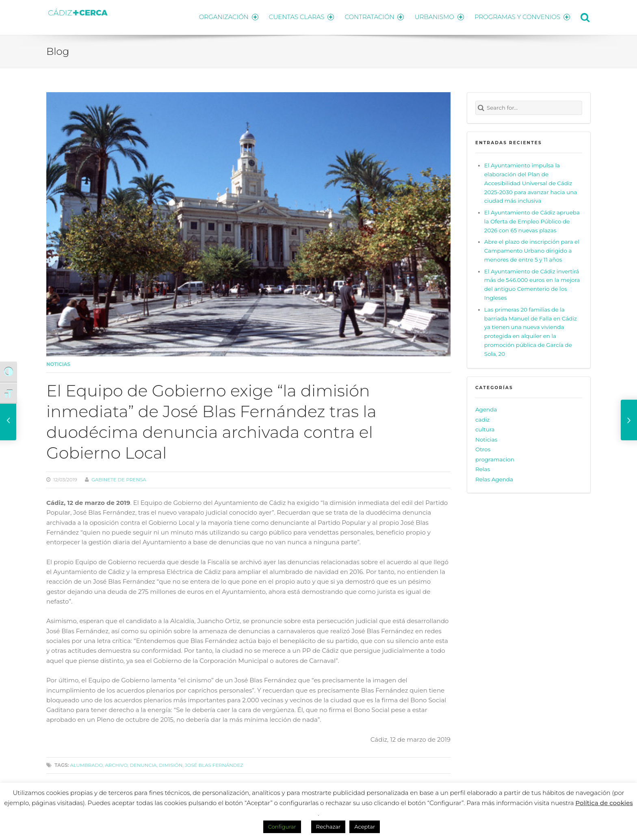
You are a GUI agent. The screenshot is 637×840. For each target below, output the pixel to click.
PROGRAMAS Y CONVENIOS (522, 16)
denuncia (143, 764)
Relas (483, 468)
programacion (495, 458)
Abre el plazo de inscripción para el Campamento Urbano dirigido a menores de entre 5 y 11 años (532, 249)
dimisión (171, 764)
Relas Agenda (494, 478)
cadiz (482, 418)
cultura (485, 428)
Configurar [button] (282, 827)
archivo (116, 764)
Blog (58, 50)
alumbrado (86, 764)
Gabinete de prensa (119, 478)
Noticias (58, 363)
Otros (483, 448)
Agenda (486, 408)
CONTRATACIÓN (372, 16)
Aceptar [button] (365, 827)
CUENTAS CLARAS (298, 16)
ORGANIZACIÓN (224, 16)
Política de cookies (604, 803)
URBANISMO (438, 16)
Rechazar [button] (328, 827)
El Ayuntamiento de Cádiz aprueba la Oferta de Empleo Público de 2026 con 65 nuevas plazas (532, 220)
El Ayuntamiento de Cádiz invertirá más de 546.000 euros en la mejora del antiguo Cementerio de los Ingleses (532, 283)
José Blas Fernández (214, 764)
